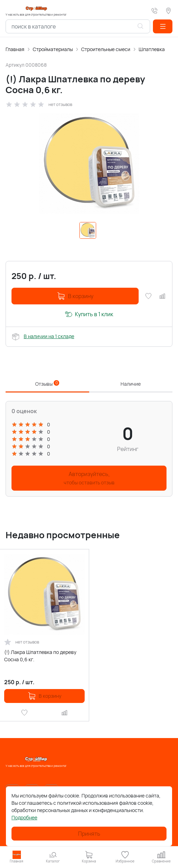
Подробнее (24, 817)
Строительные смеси (106, 49)
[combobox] (78, 26)
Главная (15, 49)
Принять (89, 834)
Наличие (131, 384)
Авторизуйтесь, (89, 478)
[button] (163, 26)
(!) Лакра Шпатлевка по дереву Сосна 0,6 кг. (40, 656)
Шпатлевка (152, 49)
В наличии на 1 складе (49, 336)
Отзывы (47, 384)
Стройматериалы (53, 49)
